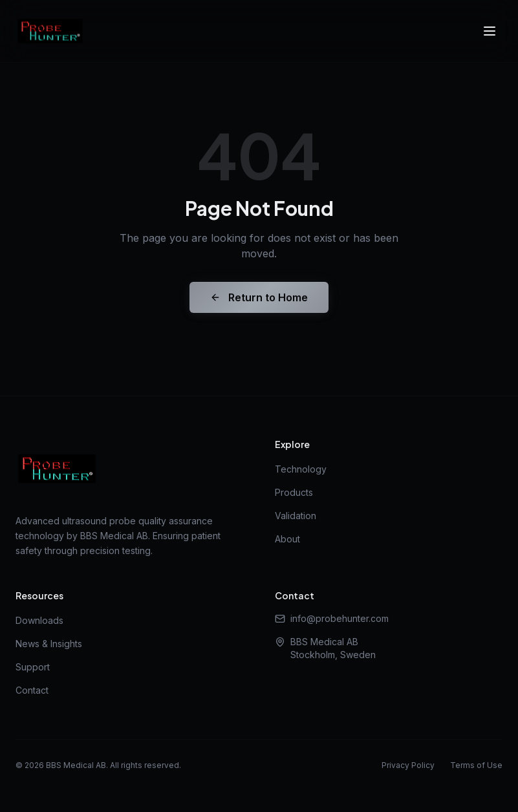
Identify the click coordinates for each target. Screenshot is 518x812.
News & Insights (49, 644)
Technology (301, 469)
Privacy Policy (408, 765)
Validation (296, 516)
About (287, 539)
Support (33, 667)
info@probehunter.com (332, 618)
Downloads (39, 620)
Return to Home (259, 297)
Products (294, 492)
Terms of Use (476, 765)
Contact (32, 690)
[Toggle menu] (490, 31)
